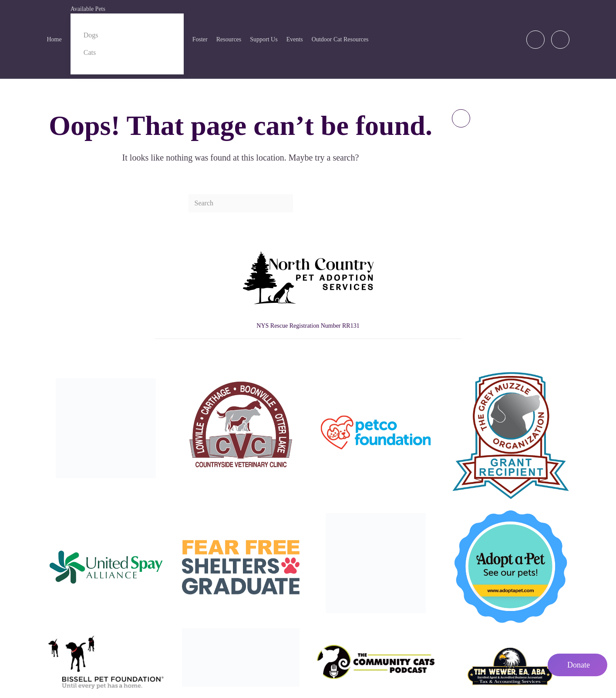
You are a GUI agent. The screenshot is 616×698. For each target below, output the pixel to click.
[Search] (241, 203)
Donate (579, 665)
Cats (90, 52)
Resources (229, 39)
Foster (200, 39)
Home (54, 39)
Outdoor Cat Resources (340, 39)
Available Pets (88, 9)
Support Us (264, 39)
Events (295, 39)
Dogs (91, 35)
